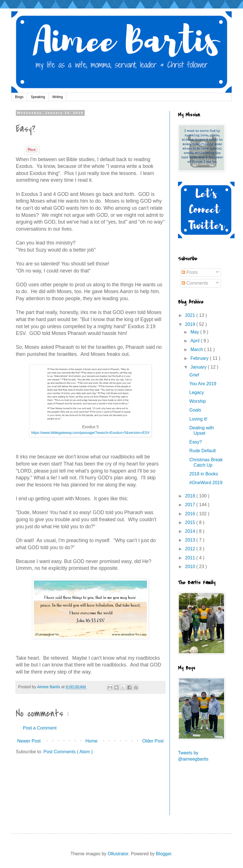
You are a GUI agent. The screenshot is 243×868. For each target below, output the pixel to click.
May (195, 332)
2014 (191, 531)
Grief (194, 375)
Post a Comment (40, 728)
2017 (191, 505)
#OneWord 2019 (206, 483)
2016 (191, 514)
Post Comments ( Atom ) (68, 752)
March (197, 349)
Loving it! (198, 419)
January (199, 367)
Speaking (38, 97)
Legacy (197, 392)
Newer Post (29, 741)
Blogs (19, 97)
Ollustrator (118, 854)
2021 (191, 315)
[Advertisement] (203, 792)
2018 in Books (204, 474)
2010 (191, 567)
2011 (191, 558)
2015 (191, 522)
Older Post (153, 741)
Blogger (164, 854)
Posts (190, 272)
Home (91, 741)
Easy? (196, 442)
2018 (191, 496)
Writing (58, 97)
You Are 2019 (203, 384)
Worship (198, 401)
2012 (191, 549)
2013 (191, 540)
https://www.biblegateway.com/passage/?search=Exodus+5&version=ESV (90, 433)
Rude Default (202, 451)
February (200, 358)
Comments (195, 283)
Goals (195, 410)
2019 (191, 324)
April (196, 341)
